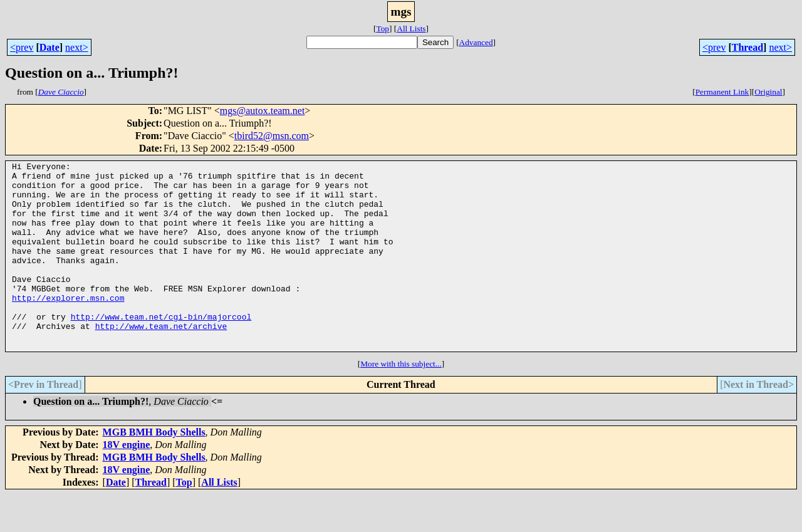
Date (49, 47)
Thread (747, 47)
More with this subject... (401, 401)
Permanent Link (722, 92)
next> (77, 47)
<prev (22, 47)
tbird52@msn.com (272, 136)
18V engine (127, 482)
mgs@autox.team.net (263, 111)
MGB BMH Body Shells (154, 470)
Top (383, 29)
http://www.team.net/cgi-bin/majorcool (161, 348)
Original (768, 92)
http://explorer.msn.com (68, 326)
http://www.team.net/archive (161, 360)
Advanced (476, 42)
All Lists (411, 29)
